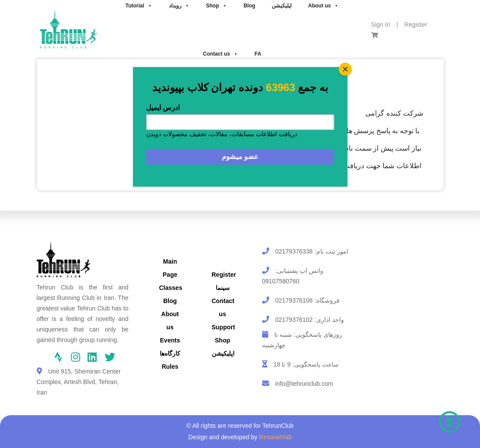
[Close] (345, 69)
